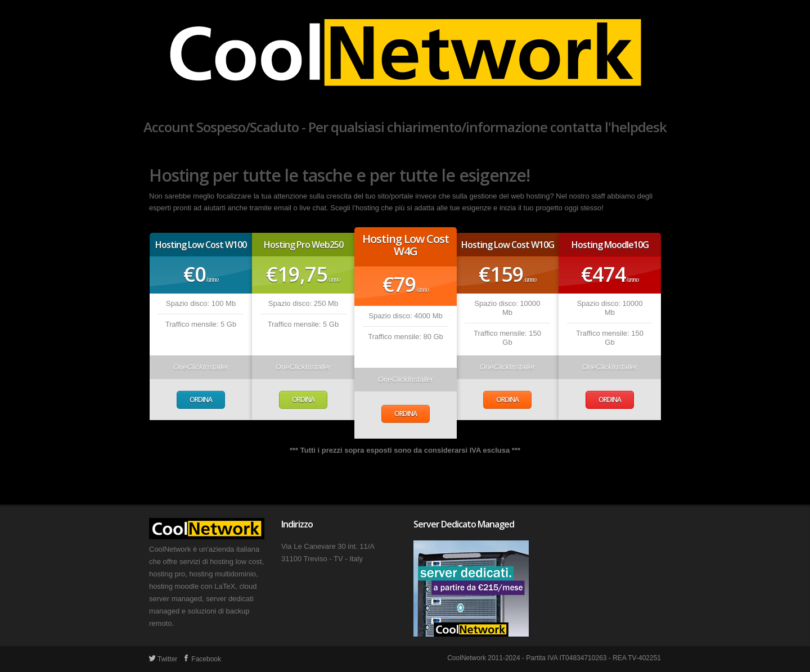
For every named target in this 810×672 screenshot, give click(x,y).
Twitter (163, 659)
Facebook (202, 659)
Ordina (201, 400)
